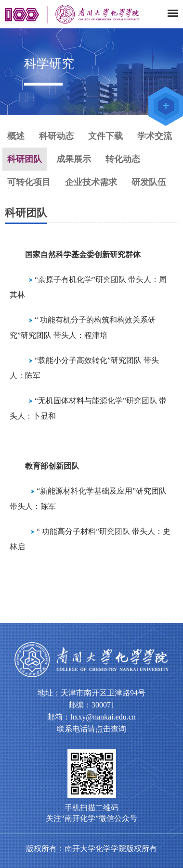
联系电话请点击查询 (91, 729)
